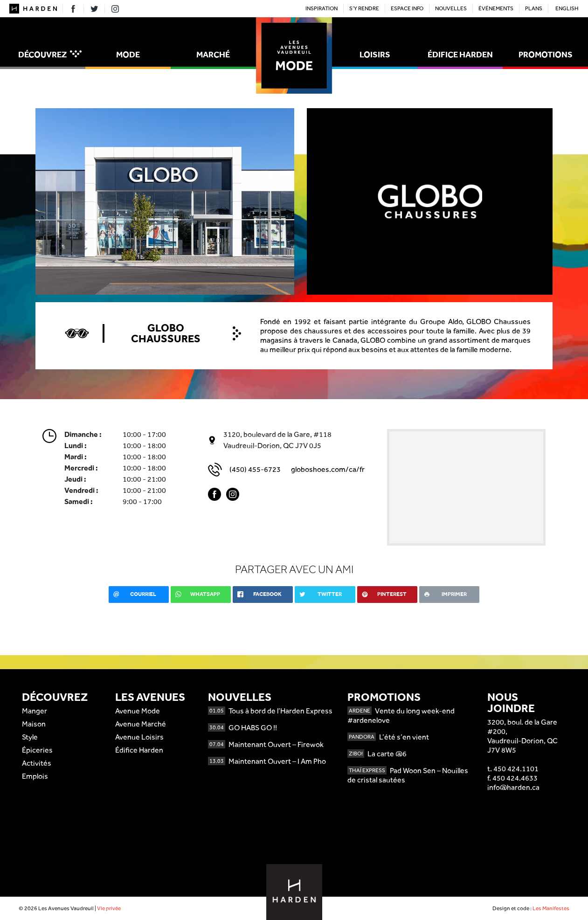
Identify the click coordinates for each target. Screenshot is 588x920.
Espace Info (407, 8)
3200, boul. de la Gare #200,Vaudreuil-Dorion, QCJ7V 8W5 (522, 736)
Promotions (546, 54)
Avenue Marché (141, 724)
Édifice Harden (460, 54)
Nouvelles (451, 8)
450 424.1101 (516, 769)
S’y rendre (364, 8)
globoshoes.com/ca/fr (328, 469)
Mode (128, 54)
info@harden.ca (513, 787)
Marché (213, 54)
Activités (37, 763)
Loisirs (375, 54)
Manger (35, 711)
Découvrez (50, 54)
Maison (34, 724)
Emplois (35, 776)
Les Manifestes (551, 908)
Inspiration (322, 8)
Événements (496, 8)
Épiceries (37, 750)
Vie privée (109, 908)
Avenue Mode (138, 711)
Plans (534, 8)
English (567, 8)
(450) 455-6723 (255, 469)
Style (30, 737)
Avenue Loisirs (139, 737)
